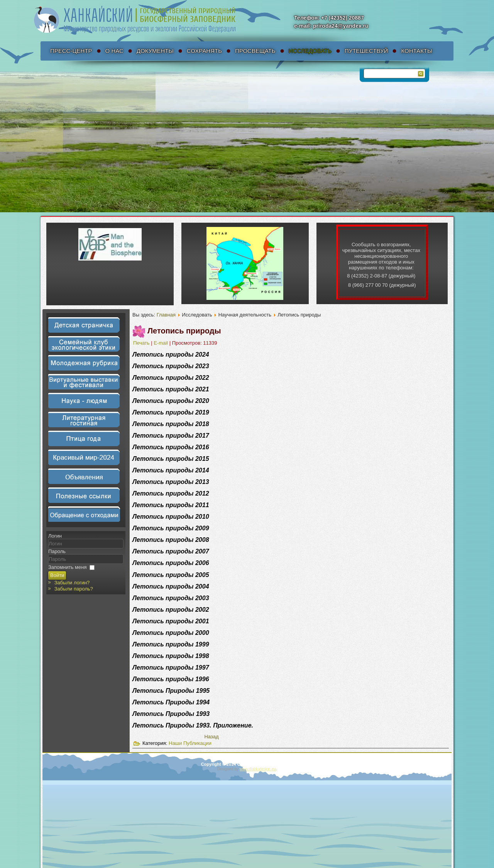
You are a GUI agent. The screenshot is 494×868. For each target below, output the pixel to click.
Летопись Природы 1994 (171, 703)
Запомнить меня (67, 567)
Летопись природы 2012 (171, 493)
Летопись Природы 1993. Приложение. (193, 727)
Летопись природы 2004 (171, 588)
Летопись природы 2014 (171, 470)
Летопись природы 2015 (171, 459)
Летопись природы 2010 (171, 517)
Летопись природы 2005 (171, 576)
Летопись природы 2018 (171, 424)
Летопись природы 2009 (171, 528)
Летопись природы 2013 (171, 482)
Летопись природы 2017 (171, 436)
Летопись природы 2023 (171, 366)
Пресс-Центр (71, 51)
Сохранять (204, 51)
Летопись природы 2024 (171, 354)
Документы (155, 51)
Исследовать (310, 51)
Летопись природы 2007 (171, 551)
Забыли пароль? (74, 589)
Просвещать (255, 51)
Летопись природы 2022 (171, 378)
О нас (114, 51)
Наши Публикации (190, 744)
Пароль (57, 551)
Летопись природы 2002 (171, 611)
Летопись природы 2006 (171, 564)
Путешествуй (366, 51)
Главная (166, 315)
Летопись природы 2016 (171, 447)
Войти (57, 575)
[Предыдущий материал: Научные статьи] (211, 738)
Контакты (417, 51)
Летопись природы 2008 (171, 540)
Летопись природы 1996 (171, 680)
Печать (142, 343)
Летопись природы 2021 (171, 389)
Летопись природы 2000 (171, 634)
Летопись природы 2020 (171, 401)
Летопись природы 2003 (171, 599)
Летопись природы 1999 (171, 646)
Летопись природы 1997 (171, 669)
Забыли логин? (72, 583)
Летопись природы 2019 (171, 412)
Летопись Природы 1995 (171, 692)
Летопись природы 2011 (171, 505)
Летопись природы (184, 331)
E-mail (161, 343)
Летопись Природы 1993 (171, 715)
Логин (55, 536)
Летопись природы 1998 (171, 657)
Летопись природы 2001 (171, 622)
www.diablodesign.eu (258, 769)
